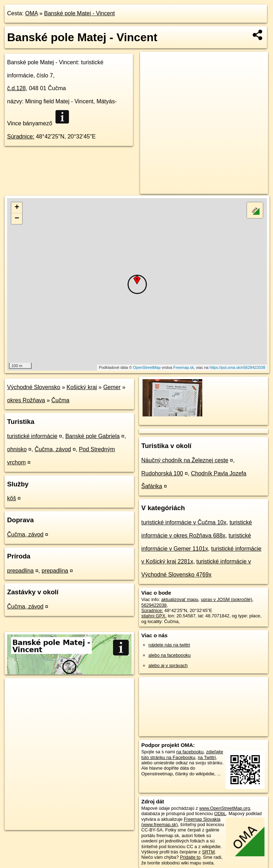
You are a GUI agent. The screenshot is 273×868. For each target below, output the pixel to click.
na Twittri (207, 757)
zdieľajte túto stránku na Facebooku (182, 754)
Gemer (112, 387)
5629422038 (154, 605)
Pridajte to (190, 857)
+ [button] (17, 208)
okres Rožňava (26, 400)
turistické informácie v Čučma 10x (184, 522)
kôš (12, 498)
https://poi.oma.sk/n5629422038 (238, 367)
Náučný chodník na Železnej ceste (185, 460)
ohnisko (17, 449)
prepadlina (20, 571)
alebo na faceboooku (170, 655)
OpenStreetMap (147, 367)
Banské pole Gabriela (93, 436)
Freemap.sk (183, 367)
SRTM (208, 852)
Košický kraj (82, 387)
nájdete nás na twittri (169, 645)
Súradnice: (21, 137)
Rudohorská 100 (162, 473)
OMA (32, 13)
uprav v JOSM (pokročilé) (226, 599)
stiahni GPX (154, 616)
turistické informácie (32, 436)
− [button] (17, 219)
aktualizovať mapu (180, 599)
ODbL (220, 814)
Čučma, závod (53, 449)
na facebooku (190, 752)
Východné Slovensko (34, 387)
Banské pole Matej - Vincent (79, 13)
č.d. (17, 88)
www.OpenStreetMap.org (224, 808)
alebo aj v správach (168, 665)
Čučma (61, 400)
